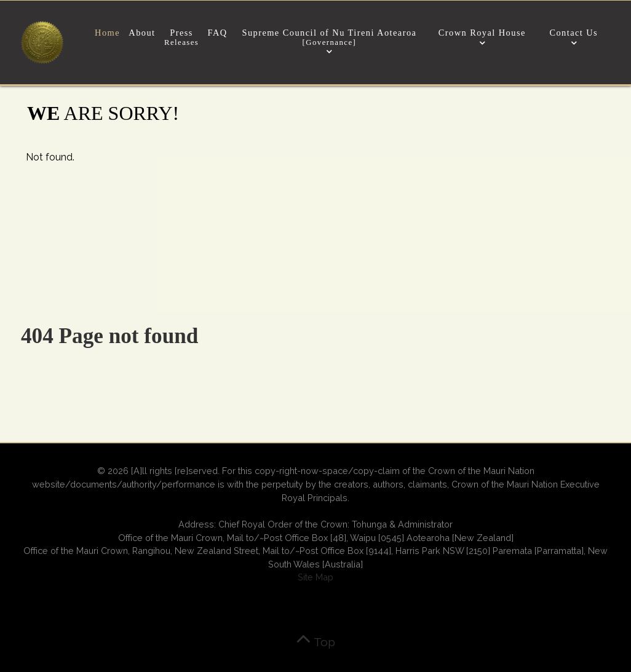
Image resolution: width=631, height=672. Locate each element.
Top (315, 642)
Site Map (315, 577)
